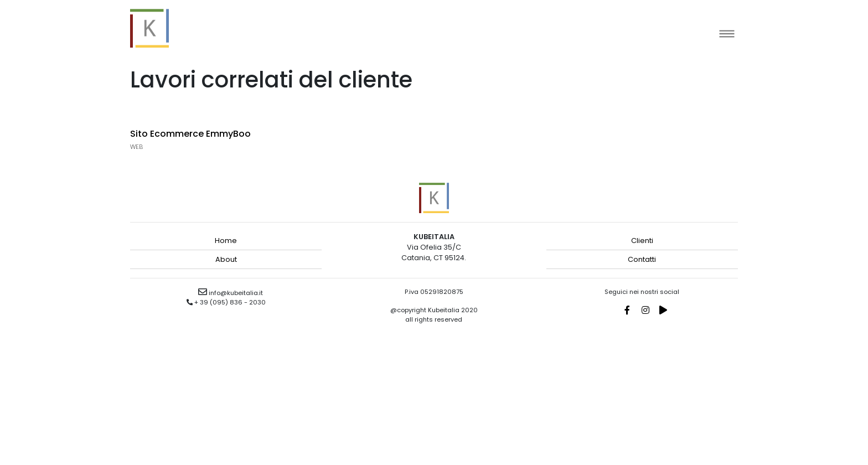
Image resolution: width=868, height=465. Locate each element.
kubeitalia (149, 28)
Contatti (642, 259)
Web (136, 147)
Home (226, 241)
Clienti (642, 241)
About (226, 259)
